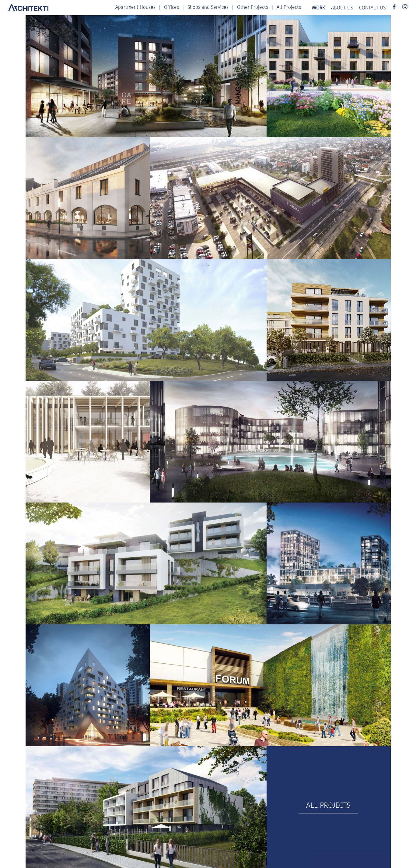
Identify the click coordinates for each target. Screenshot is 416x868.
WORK (318, 8)
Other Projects (253, 8)
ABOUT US (342, 8)
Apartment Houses (135, 8)
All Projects (289, 8)
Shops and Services (208, 8)
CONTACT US (372, 8)
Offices (171, 8)
